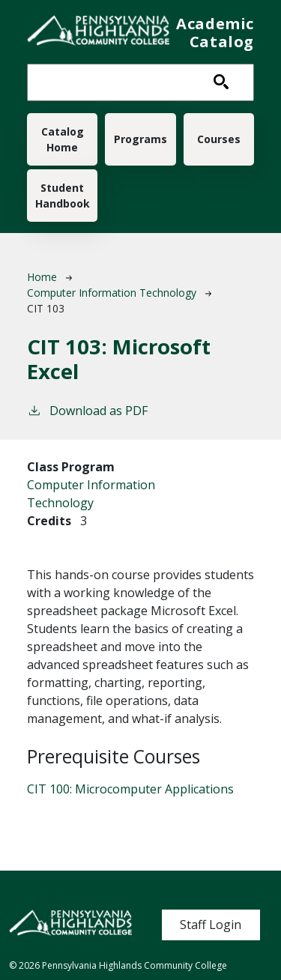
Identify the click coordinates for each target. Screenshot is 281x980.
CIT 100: (130, 789)
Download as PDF (87, 410)
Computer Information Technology (112, 293)
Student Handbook (63, 196)
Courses (219, 139)
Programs (140, 139)
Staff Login (211, 925)
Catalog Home (63, 139)
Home (42, 277)
